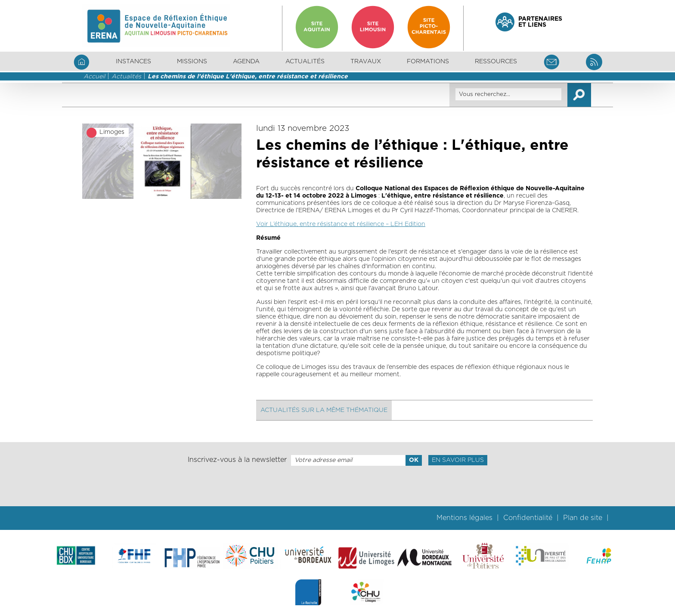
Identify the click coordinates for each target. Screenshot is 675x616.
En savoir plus (458, 460)
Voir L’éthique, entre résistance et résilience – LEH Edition (341, 224)
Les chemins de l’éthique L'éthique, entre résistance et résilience (248, 77)
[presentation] (337, 486)
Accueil (94, 77)
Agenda (246, 62)
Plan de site (583, 518)
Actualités (305, 62)
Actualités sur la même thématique (324, 410)
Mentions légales (464, 518)
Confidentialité (528, 518)
